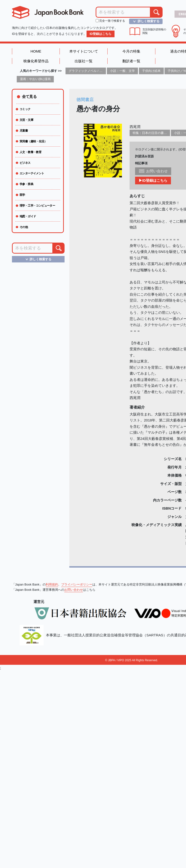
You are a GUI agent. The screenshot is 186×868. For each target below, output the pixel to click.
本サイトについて (84, 51)
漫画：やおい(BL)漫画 (35, 79)
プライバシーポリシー (77, 584)
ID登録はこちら (101, 34)
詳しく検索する (145, 21)
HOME (36, 51)
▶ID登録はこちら (153, 180)
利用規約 (52, 584)
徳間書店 (85, 100)
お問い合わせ (74, 590)
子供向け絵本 (151, 71)
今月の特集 (131, 51)
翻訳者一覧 (131, 61)
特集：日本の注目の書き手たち (154, 133)
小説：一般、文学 (122, 71)
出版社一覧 (84, 61)
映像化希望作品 (36, 61)
